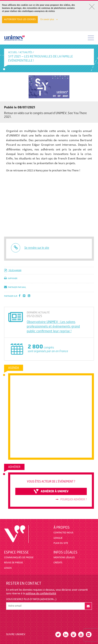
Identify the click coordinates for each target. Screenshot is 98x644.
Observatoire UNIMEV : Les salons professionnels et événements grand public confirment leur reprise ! (53, 327)
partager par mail (15, 287)
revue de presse (13, 563)
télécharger (13, 271)
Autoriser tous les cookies (20, 19)
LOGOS (8, 568)
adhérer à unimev (51, 491)
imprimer (11, 279)
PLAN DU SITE (61, 543)
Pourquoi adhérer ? (71, 500)
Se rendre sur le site (37, 248)
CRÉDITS (58, 563)
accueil (13, 52)
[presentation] (37, 620)
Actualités (26, 52)
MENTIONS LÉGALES (64, 557)
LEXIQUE (58, 538)
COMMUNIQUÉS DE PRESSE (19, 557)
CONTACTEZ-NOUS (63, 533)
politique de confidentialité (41, 594)
